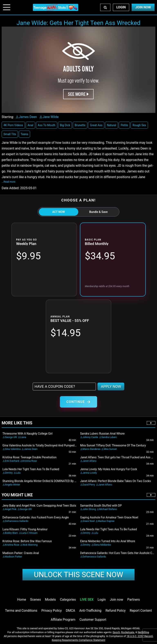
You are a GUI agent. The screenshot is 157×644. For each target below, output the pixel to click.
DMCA (71, 611)
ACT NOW (59, 212)
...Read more (8, 182)
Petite (124, 125)
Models (50, 600)
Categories (68, 600)
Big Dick (65, 125)
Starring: (8, 117)
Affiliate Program (63, 620)
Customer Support (93, 620)
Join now (116, 600)
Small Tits (10, 134)
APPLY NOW (111, 386)
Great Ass (96, 125)
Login (121, 7)
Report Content (141, 611)
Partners (134, 600)
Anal (30, 125)
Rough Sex (139, 125)
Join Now (143, 7)
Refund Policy (116, 611)
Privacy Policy (51, 611)
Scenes (36, 600)
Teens (24, 134)
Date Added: (11, 188)
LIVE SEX (87, 600)
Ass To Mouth (47, 125)
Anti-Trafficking (90, 611)
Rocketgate (128, 632)
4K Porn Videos (13, 125)
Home (22, 600)
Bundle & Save (98, 212)
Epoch (116, 632)
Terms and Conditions (21, 611)
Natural (112, 125)
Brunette (80, 125)
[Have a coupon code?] (64, 387)
